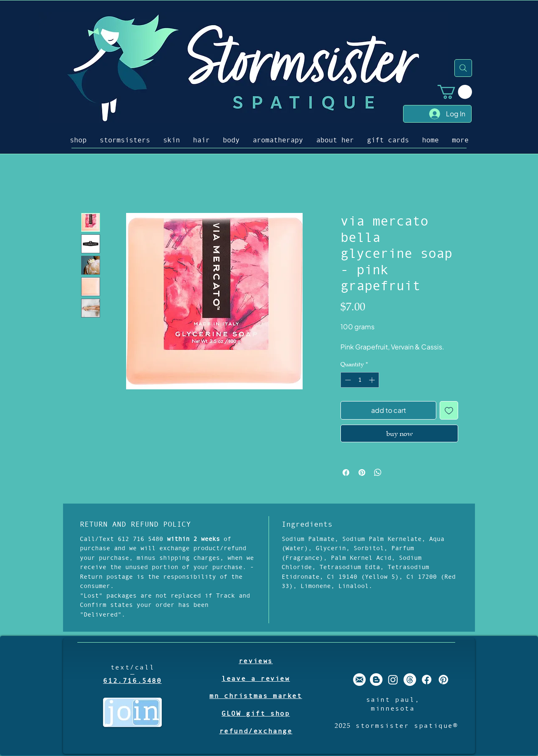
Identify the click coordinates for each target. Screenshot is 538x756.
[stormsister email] (359, 680)
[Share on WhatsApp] (378, 472)
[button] (455, 92)
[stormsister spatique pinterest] (443, 680)
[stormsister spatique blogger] (376, 680)
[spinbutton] (360, 380)
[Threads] (410, 680)
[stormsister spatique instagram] (393, 680)
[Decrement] (347, 380)
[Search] (463, 68)
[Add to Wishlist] (449, 410)
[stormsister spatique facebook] (427, 680)
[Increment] (373, 380)
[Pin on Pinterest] (362, 472)
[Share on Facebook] (346, 472)
